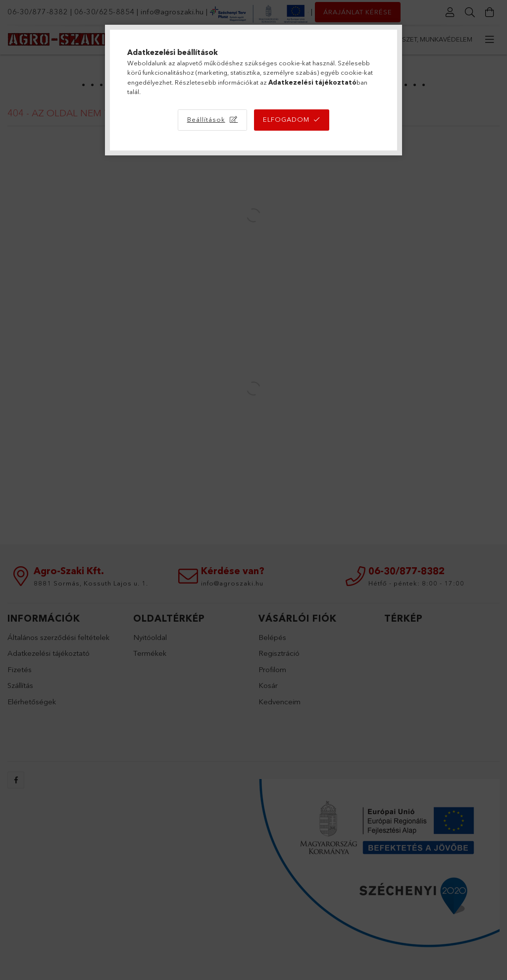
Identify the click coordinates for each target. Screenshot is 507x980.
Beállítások (206, 119)
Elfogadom (286, 119)
